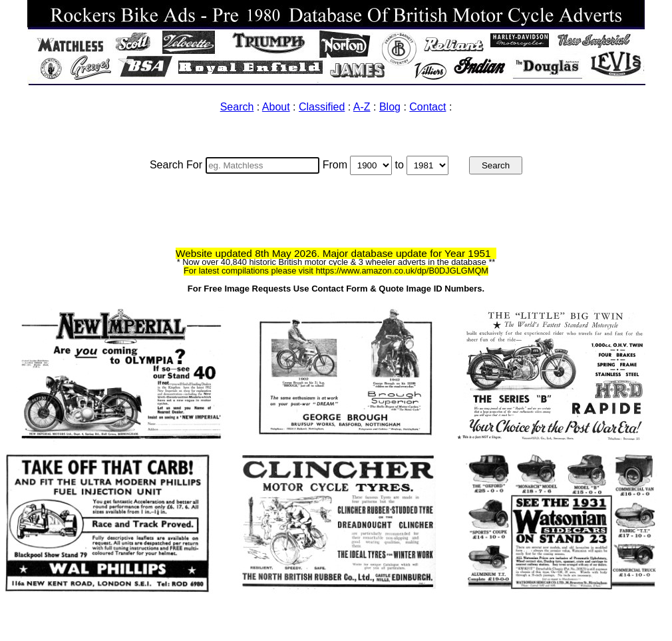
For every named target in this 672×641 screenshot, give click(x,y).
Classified (322, 107)
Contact (427, 107)
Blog (390, 107)
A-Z (362, 107)
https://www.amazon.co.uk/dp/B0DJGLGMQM (402, 271)
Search (237, 107)
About (276, 107)
